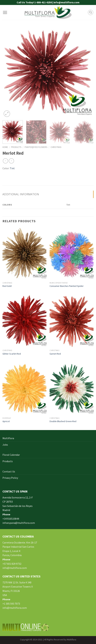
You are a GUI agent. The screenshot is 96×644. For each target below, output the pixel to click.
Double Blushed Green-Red (63, 421)
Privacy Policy (10, 478)
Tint (12, 168)
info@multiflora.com (15, 568)
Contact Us (9, 471)
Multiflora (8, 438)
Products (16, 147)
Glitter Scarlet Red (12, 354)
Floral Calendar (11, 455)
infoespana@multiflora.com (19, 523)
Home (5, 147)
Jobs (5, 445)
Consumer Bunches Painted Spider (67, 286)
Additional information (21, 194)
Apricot (6, 421)
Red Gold (7, 286)
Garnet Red (55, 354)
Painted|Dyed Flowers (36, 147)
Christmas (56, 147)
